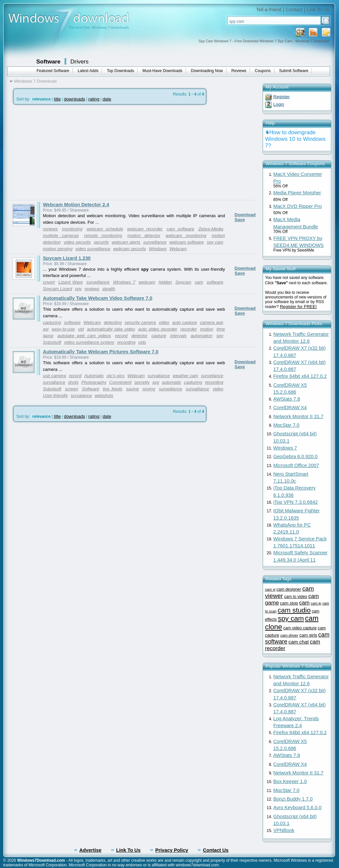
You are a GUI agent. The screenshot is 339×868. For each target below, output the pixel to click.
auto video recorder (158, 329)
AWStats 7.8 (287, 399)
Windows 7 (124, 282)
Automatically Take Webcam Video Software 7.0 (98, 298)
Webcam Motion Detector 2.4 (76, 205)
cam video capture (300, 628)
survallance (54, 382)
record (121, 336)
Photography (94, 382)
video (164, 322)
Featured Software (53, 71)
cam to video (296, 597)
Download (245, 215)
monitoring (72, 229)
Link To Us (318, 10)
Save (240, 220)
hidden (165, 282)
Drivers (80, 61)
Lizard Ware (71, 282)
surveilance (212, 376)
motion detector (144, 236)
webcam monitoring (186, 236)
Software (48, 61)
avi (46, 329)
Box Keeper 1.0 (290, 781)
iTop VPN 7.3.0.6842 (296, 502)
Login (279, 104)
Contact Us (216, 850)
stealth (109, 289)
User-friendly (55, 395)
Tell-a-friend (269, 10)
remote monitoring (103, 236)
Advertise (91, 850)
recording (126, 342)
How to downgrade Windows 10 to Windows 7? (295, 139)
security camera (140, 322)
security (101, 242)
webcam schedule (105, 229)
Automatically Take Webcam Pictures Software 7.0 (101, 352)
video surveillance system (89, 342)
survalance (81, 395)
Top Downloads (121, 71)
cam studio (294, 610)
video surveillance (93, 249)
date (107, 99)
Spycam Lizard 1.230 (67, 258)
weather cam (186, 376)
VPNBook (284, 830)
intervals (178, 336)
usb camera (55, 376)
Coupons (263, 71)
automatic (171, 382)
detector (139, 336)
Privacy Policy (172, 850)
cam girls (308, 635)
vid (81, 329)
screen (72, 389)
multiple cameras (61, 236)
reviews (50, 229)
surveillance (155, 242)
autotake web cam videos (84, 336)
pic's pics (116, 376)
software (215, 282)
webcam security (130, 249)
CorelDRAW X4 (290, 408)
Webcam (178, 249)
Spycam (183, 282)
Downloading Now (207, 71)
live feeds (113, 389)
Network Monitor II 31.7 (299, 416)
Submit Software (294, 71)
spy (78, 289)
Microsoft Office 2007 (296, 465)
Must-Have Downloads (162, 71)
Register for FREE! (298, 307)
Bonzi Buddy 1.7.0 (293, 799)
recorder (189, 329)
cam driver (289, 635)
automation (202, 336)
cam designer (289, 589)
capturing (52, 322)
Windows (158, 249)
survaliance (159, 376)
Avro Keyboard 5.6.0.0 (298, 808)
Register (282, 97)
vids (142, 342)
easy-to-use (63, 329)
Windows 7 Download (35, 81)
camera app (212, 322)
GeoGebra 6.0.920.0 (296, 456)
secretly (142, 382)
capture (159, 336)
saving (133, 389)
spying (149, 389)
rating (94, 99)
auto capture (185, 322)
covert (49, 282)
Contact (294, 10)
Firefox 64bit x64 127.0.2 (300, 376)
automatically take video (111, 329)
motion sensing (58, 249)
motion (207, 329)
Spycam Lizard (58, 289)
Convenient (120, 382)
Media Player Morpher (297, 193)
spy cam (215, 242)
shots (73, 382)
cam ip (316, 603)
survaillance (197, 389)
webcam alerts (126, 242)
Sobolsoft (52, 342)
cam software (180, 229)
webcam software (187, 242)
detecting (113, 322)
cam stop (289, 603)
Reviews (239, 71)
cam (199, 282)
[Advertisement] (66, 152)
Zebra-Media (211, 229)
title (57, 99)
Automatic (94, 376)
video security (77, 242)
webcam (147, 282)
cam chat (298, 642)
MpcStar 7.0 (287, 425)
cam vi (270, 589)
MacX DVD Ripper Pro (298, 206)
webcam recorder (145, 229)
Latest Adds (88, 71)
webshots (104, 395)
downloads (74, 99)
